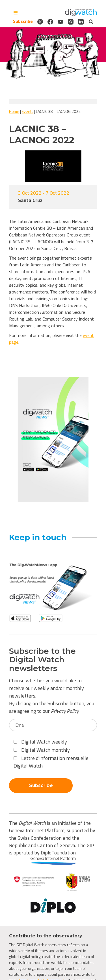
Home (14, 111)
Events (28, 111)
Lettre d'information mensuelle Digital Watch (51, 762)
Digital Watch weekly (40, 742)
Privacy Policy (65, 711)
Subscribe (23, 21)
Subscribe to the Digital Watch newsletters (42, 660)
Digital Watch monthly (42, 750)
